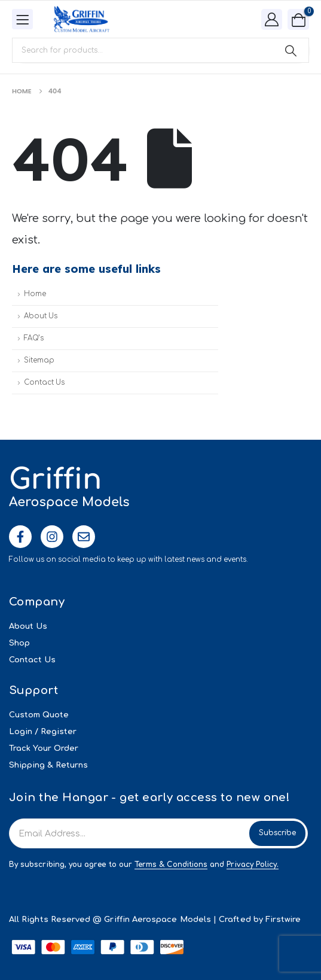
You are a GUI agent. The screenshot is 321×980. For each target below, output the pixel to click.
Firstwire (283, 920)
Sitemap (39, 360)
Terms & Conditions (171, 865)
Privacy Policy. (253, 865)
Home (35, 294)
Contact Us (44, 383)
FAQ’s (34, 338)
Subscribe (277, 833)
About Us (41, 316)
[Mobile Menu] (22, 19)
